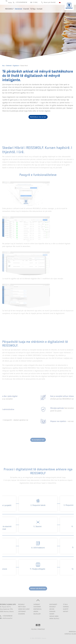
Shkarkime (22, 614)
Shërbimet (9, 66)
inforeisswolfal (7, 618)
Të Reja (65, 604)
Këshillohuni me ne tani (38, 117)
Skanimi (52, 614)
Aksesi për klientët (50, 2)
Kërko (8, 1)
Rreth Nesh (22, 607)
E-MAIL (35, 2)
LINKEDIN (39, 625)
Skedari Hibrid (54, 616)
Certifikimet (22, 611)
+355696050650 (21, 2)
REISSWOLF (21, 604)
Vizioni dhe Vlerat (24, 609)
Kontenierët (53, 604)
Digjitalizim (16, 66)
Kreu (3, 66)
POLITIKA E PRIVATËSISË (38, 629)
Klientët (66, 609)
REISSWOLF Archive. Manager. (53, 609)
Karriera (66, 607)
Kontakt (66, 611)
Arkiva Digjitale (54, 619)
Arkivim (36, 611)
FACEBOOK (37, 625)
